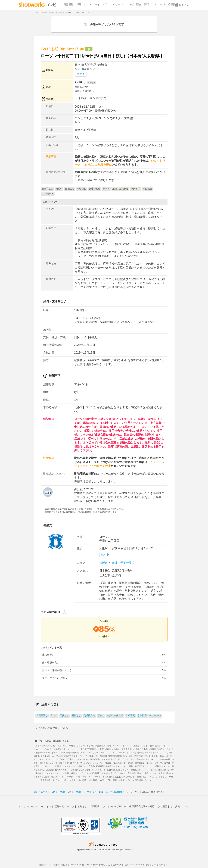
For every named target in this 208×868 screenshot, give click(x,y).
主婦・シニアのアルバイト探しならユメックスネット (146, 865)
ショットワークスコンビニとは (35, 806)
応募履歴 (69, 4)
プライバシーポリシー (114, 806)
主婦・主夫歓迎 (115, 716)
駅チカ (101, 716)
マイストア (101, 4)
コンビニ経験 (134, 4)
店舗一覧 (59, 806)
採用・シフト (84, 4)
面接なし (64, 716)
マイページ (159, 4)
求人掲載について (180, 806)
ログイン (184, 5)
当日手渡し (42, 716)
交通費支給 (89, 716)
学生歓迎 (142, 716)
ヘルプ (71, 806)
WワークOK (155, 716)
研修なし (76, 716)
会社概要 (163, 806)
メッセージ (117, 4)
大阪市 (104, 563)
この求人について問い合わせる (53, 728)
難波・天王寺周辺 (123, 563)
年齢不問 (130, 716)
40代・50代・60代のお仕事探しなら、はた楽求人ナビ (102, 865)
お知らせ (82, 806)
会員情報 (173, 4)
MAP (79, 74)
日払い (54, 716)
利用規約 (95, 806)
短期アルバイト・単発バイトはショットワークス (59, 865)
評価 (147, 4)
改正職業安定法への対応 (142, 806)
